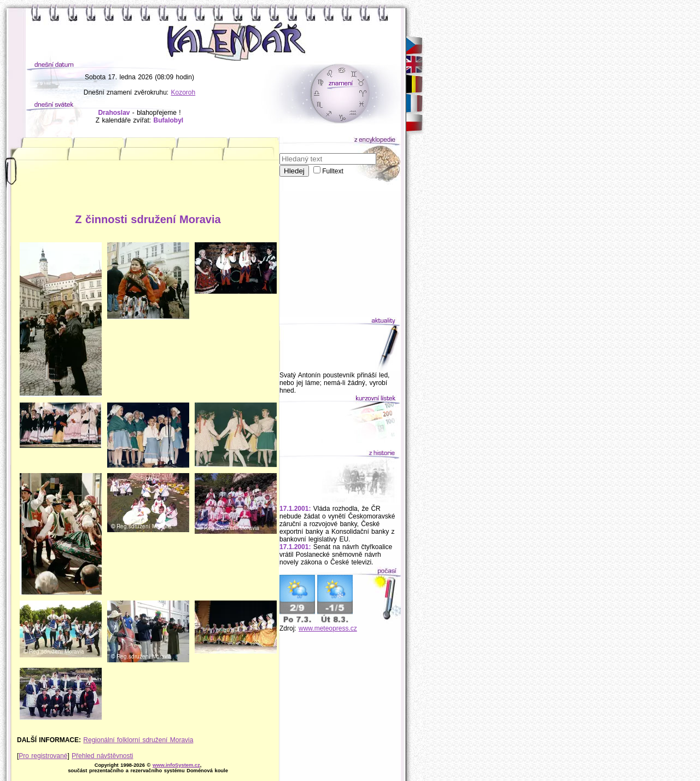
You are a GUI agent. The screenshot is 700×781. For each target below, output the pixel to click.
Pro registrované (43, 756)
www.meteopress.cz (328, 628)
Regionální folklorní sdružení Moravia (138, 740)
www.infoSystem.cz (176, 765)
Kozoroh (183, 92)
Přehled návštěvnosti (102, 756)
